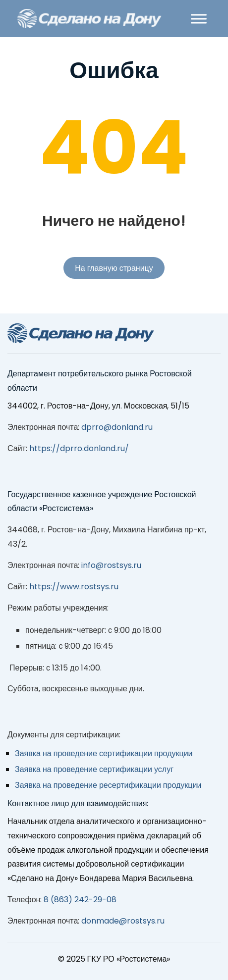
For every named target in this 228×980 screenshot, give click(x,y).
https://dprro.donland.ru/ (79, 448)
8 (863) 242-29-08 (80, 900)
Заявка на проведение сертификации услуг (94, 769)
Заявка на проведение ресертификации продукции (108, 785)
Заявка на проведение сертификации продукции (104, 753)
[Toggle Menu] (199, 19)
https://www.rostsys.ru (74, 587)
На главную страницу (114, 268)
